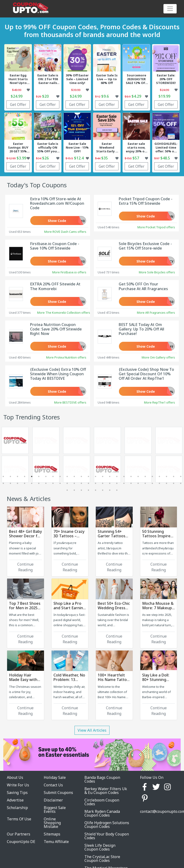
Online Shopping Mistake (52, 823)
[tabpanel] (46, 456)
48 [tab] (152, 483)
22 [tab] (152, 476)
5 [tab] (32, 476)
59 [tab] (110, 490)
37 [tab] (74, 483)
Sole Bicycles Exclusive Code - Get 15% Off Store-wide (145, 246)
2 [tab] (10, 476)
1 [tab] (3, 476)
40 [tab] (96, 483)
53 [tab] (67, 490)
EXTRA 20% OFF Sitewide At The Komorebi (55, 286)
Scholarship (17, 808)
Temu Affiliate (56, 842)
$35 (105, 158)
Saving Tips (17, 793)
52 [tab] (181, 483)
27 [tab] (3, 483)
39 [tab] (88, 483)
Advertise (15, 800)
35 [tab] (60, 483)
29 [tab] (18, 483)
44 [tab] (124, 483)
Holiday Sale (55, 777)
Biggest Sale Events (55, 810)
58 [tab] (103, 490)
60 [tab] (117, 490)
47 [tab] (145, 483)
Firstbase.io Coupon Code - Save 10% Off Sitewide (55, 246)
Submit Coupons (58, 793)
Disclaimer (53, 800)
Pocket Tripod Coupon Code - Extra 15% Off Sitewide (146, 201)
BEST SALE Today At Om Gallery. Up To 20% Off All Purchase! (141, 329)
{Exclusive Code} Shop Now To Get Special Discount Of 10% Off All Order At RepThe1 (146, 374)
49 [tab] (159, 483)
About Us (15, 777)
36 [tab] (67, 483)
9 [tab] (60, 476)
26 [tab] (181, 476)
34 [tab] (53, 483)
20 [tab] (138, 476)
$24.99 (17, 96)
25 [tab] (174, 476)
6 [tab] (39, 476)
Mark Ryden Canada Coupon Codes (102, 813)
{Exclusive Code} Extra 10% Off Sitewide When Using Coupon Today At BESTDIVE (58, 374)
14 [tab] (96, 476)
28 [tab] (10, 483)
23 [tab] (159, 476)
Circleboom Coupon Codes (102, 802)
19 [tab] (131, 476)
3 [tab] (18, 476)
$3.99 (21, 158)
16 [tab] (110, 476)
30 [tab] (25, 483)
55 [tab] (81, 490)
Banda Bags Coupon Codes (102, 779)
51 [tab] (174, 483)
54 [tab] (74, 490)
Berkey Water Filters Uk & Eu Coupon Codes (106, 791)
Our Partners (19, 834)
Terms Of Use (19, 819)
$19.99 (164, 96)
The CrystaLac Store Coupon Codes (102, 859)
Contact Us (53, 785)
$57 (136, 158)
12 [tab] (81, 476)
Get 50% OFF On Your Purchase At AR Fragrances (143, 286)
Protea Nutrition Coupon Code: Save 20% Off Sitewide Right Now (56, 329)
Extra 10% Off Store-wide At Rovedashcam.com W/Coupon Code (57, 203)
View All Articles (92, 730)
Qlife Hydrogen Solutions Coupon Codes (107, 825)
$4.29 (136, 96)
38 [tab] (81, 483)
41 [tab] (103, 483)
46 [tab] (138, 483)
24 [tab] (166, 476)
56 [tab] (88, 490)
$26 (45, 158)
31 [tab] (32, 483)
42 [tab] (110, 483)
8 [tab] (53, 476)
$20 (45, 96)
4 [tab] (25, 476)
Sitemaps (52, 834)
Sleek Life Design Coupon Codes (100, 847)
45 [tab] (131, 483)
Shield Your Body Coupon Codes (107, 836)
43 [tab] (117, 483)
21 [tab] (145, 476)
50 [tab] (166, 483)
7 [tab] (46, 476)
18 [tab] (124, 476)
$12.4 (79, 158)
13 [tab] (88, 476)
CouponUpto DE (21, 842)
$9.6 (105, 96)
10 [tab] (67, 476)
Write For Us (18, 785)
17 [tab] (117, 476)
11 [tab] (74, 476)
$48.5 (165, 158)
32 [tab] (39, 483)
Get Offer (18, 104)
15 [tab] (103, 476)
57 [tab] (96, 490)
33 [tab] (46, 483)
